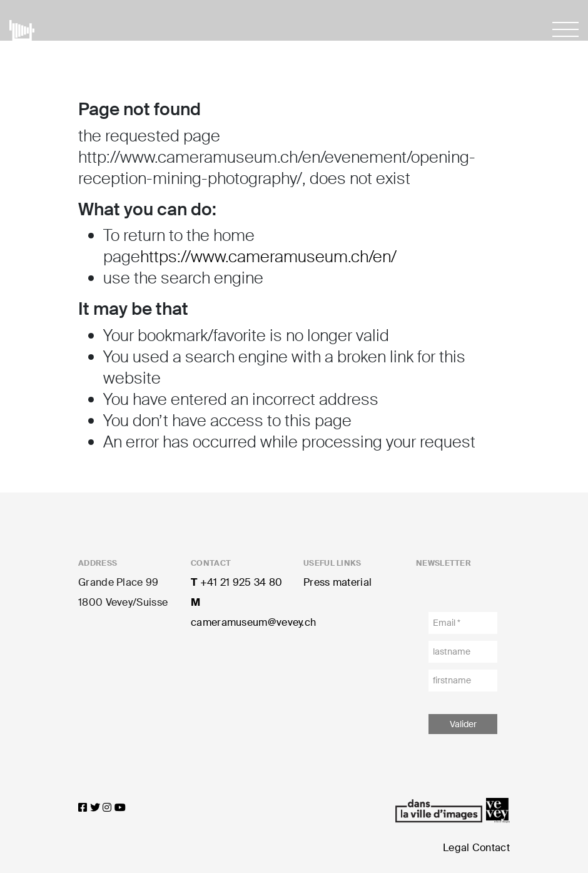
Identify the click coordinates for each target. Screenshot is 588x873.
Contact (491, 848)
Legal (456, 848)
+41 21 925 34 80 (236, 582)
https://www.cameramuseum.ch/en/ (268, 257)
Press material (337, 582)
